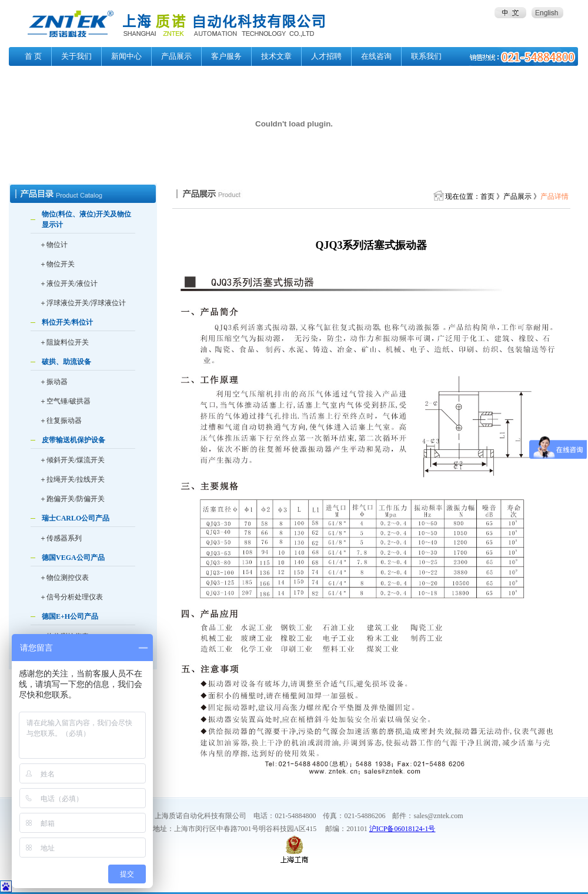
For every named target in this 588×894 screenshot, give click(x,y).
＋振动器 (54, 382)
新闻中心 (126, 56)
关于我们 (76, 56)
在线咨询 (376, 56)
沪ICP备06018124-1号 (402, 829)
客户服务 (226, 56)
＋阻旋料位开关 (64, 342)
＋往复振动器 (61, 421)
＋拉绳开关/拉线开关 (72, 479)
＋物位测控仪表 (64, 578)
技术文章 (276, 56)
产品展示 (176, 56)
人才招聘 (326, 56)
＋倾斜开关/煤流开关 (72, 460)
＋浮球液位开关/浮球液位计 (83, 303)
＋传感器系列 (61, 538)
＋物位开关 (57, 264)
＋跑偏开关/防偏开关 (72, 499)
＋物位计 (54, 245)
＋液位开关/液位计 (69, 283)
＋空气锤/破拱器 (65, 401)
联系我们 (426, 56)
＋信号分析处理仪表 (71, 597)
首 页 (33, 56)
